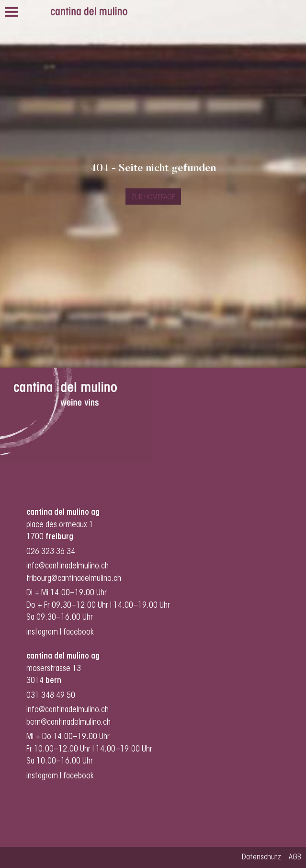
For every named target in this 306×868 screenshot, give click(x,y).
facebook (79, 632)
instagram (42, 632)
